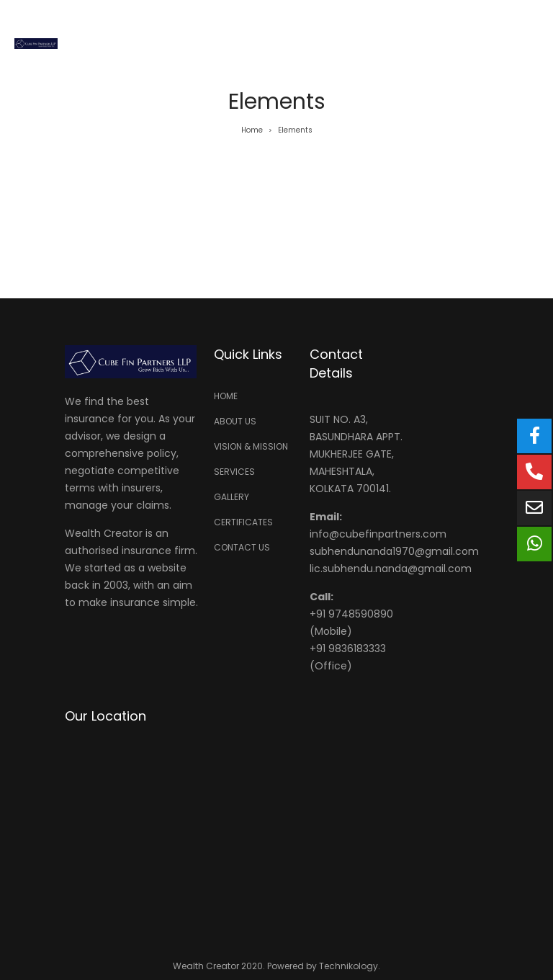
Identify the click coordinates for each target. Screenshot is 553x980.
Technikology (349, 966)
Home (252, 130)
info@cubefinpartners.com (378, 534)
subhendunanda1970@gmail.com (394, 551)
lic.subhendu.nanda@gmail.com (391, 569)
